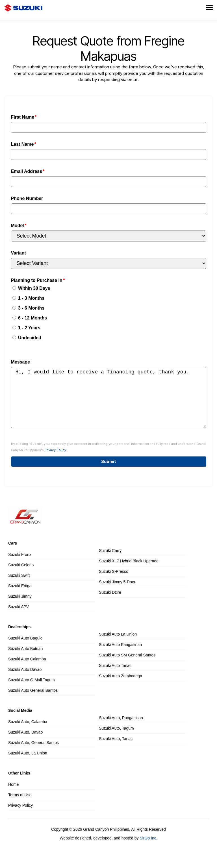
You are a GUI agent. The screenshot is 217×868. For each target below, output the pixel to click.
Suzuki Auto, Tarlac (116, 750)
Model (18, 226)
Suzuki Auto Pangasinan (120, 656)
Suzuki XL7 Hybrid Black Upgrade (129, 572)
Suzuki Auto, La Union (28, 764)
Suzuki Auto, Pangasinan (121, 729)
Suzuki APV (19, 618)
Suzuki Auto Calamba (27, 670)
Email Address (27, 171)
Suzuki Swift (19, 587)
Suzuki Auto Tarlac (115, 677)
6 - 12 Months (30, 318)
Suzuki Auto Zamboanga (121, 687)
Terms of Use (20, 806)
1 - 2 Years (26, 328)
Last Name (22, 144)
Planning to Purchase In (37, 280)
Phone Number (27, 198)
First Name (23, 117)
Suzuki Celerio (21, 576)
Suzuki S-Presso (113, 583)
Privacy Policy (55, 461)
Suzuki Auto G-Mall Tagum (32, 691)
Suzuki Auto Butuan (25, 660)
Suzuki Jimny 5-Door (117, 593)
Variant (19, 253)
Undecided (27, 338)
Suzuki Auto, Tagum (116, 739)
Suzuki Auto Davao (25, 681)
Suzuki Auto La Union (118, 645)
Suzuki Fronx (20, 566)
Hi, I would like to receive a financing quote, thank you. (109, 403)
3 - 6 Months (29, 308)
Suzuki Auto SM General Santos (127, 666)
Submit (109, 473)
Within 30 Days (31, 288)
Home (13, 796)
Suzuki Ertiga (20, 597)
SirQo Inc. (148, 849)
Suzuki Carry (110, 562)
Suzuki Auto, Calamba (28, 733)
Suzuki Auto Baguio (25, 649)
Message (21, 362)
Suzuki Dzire (110, 604)
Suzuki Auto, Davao (25, 743)
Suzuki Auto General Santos (33, 702)
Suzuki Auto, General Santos (33, 754)
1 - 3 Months (29, 298)
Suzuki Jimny (20, 608)
